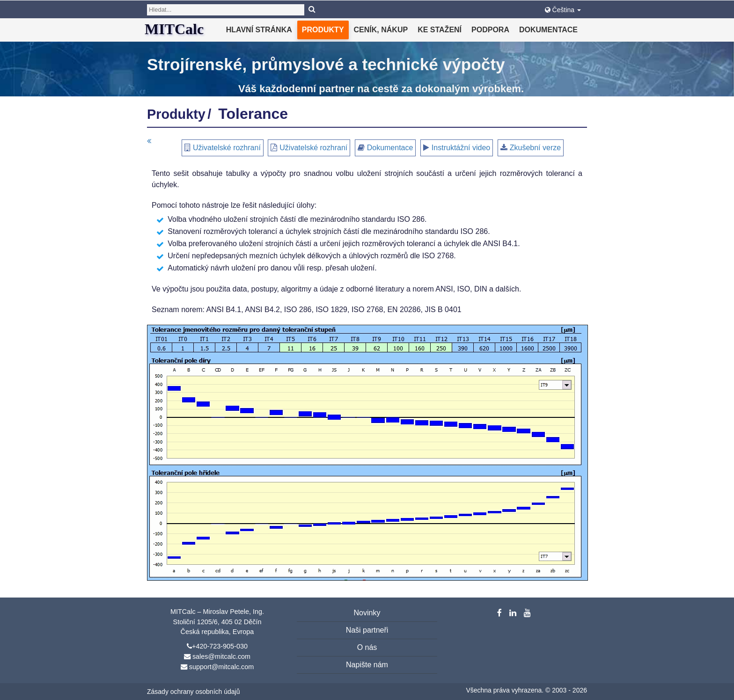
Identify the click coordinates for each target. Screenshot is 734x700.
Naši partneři (367, 630)
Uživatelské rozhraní (227, 148)
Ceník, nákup (381, 30)
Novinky (367, 613)
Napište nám (367, 665)
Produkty (323, 30)
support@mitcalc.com (222, 667)
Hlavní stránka (259, 30)
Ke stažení (440, 30)
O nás (367, 647)
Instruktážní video (461, 148)
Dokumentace (548, 30)
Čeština (563, 10)
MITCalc (174, 29)
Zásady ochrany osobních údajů (193, 692)
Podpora (490, 30)
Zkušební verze (535, 148)
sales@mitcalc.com (221, 656)
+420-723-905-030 (220, 646)
